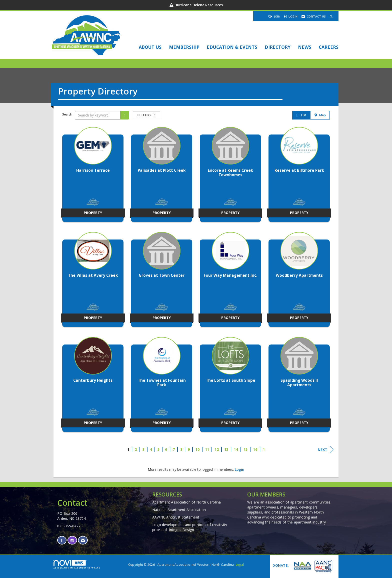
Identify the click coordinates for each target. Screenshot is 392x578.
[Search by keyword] (98, 115)
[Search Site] (332, 16)
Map (320, 115)
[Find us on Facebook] (62, 540)
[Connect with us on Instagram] (72, 540)
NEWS (305, 47)
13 (226, 449)
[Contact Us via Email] (83, 540)
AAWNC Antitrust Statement (176, 517)
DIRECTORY (278, 47)
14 (236, 449)
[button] (125, 115)
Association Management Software (77, 564)
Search (67, 114)
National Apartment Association (179, 510)
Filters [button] (146, 115)
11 (207, 449)
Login (239, 469)
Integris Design (181, 530)
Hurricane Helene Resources (199, 5)
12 (217, 449)
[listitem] (93, 177)
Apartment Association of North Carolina (187, 502)
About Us (150, 47)
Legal (240, 565)
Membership (184, 47)
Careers (329, 47)
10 (197, 449)
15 (246, 449)
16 (255, 449)
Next (326, 449)
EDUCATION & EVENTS (232, 47)
